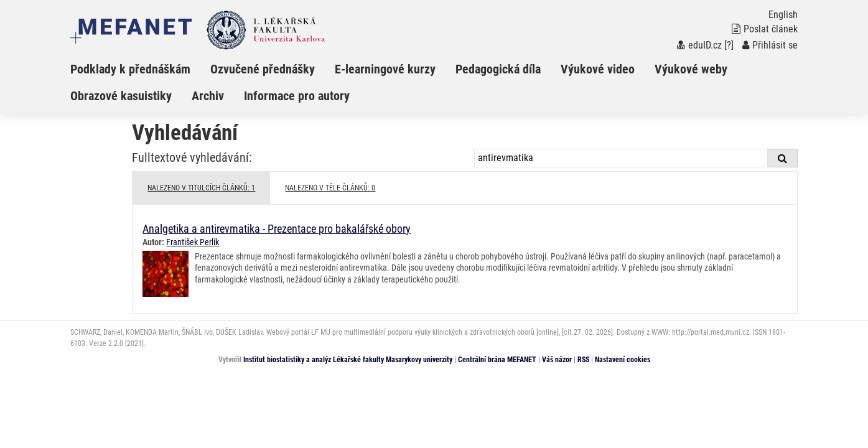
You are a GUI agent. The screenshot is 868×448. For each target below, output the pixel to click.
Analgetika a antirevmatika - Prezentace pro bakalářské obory (277, 229)
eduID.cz (699, 45)
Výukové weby (691, 69)
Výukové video (598, 69)
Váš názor (557, 360)
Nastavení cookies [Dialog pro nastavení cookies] (623, 360)
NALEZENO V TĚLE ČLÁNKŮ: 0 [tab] (330, 188)
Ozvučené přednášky (263, 69)
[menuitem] (140, 69)
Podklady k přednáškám (130, 69)
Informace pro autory (297, 96)
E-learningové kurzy (385, 69)
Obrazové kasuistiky (121, 96)
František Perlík (193, 242)
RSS (583, 360)
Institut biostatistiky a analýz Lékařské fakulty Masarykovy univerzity (348, 360)
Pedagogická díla (498, 69)
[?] (729, 45)
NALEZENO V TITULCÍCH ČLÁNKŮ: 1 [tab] (201, 188)
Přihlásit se (770, 45)
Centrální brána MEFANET (497, 360)
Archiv (208, 96)
